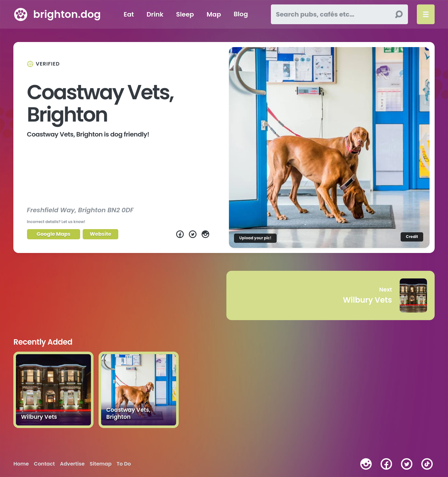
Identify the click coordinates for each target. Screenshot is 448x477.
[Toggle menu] (426, 14)
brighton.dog (67, 14)
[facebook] (386, 464)
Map (214, 14)
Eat (129, 14)
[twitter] (407, 464)
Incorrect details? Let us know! (56, 222)
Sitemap (101, 464)
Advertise (72, 464)
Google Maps (54, 234)
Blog (241, 14)
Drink (155, 14)
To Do (124, 464)
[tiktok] (427, 464)
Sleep (185, 14)
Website (100, 234)
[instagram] (366, 464)
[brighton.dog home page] (21, 14)
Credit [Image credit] (412, 237)
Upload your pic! (255, 238)
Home (21, 464)
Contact (45, 464)
